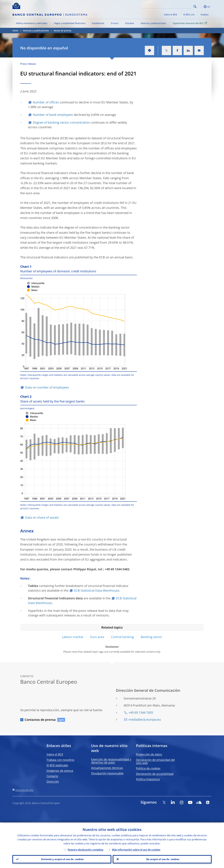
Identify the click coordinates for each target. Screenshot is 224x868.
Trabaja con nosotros (60, 760)
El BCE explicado (57, 765)
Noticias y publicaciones (153, 23)
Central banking (122, 637)
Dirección (53, 782)
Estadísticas (98, 23)
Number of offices (46, 102)
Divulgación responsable (107, 773)
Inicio (15, 31)
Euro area (97, 637)
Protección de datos (149, 754)
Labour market (73, 637)
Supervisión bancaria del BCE (190, 23)
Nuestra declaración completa (85, 849)
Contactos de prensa (40, 720)
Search (195, 7)
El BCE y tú (189, 15)
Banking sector (152, 637)
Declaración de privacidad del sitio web (155, 761)
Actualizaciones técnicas (107, 768)
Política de (148, 768)
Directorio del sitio (24, 790)
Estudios (130, 23)
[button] (201, 7)
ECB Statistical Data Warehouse (97, 590)
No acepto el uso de (162, 859)
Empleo (205, 15)
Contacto (52, 776)
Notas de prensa (62, 31)
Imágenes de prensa (60, 771)
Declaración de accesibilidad (155, 774)
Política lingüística (148, 779)
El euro (115, 23)
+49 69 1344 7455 (141, 712)
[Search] (177, 6)
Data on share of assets (42, 517)
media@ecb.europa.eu (145, 719)
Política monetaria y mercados (32, 23)
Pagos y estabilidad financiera (70, 23)
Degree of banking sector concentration (61, 122)
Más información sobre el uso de (136, 849)
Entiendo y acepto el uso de (62, 859)
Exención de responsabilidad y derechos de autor (111, 761)
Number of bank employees (53, 115)
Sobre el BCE (171, 15)
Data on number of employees (47, 387)
